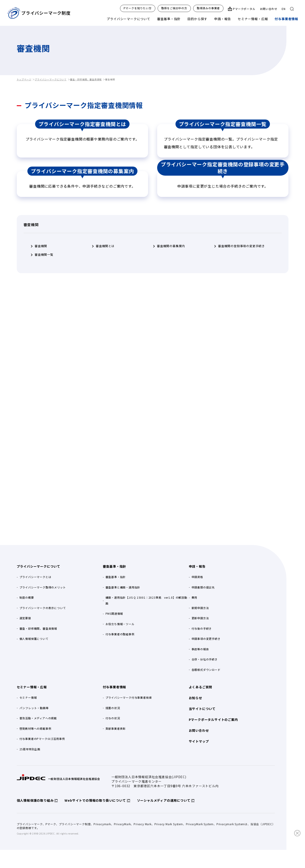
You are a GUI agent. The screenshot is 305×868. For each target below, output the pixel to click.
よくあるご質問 (201, 687)
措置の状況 (113, 708)
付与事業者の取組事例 (120, 634)
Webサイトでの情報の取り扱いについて (95, 800)
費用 (195, 597)
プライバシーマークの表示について (43, 608)
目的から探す (197, 19)
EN (284, 9)
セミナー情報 (28, 697)
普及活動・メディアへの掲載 (38, 718)
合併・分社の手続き (205, 659)
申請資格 (197, 577)
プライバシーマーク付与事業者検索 (129, 697)
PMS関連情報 (114, 613)
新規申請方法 (200, 608)
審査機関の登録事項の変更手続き (241, 246)
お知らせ (196, 698)
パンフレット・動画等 (34, 708)
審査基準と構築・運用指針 (123, 587)
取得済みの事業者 (208, 8)
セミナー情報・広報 (253, 19)
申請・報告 (223, 19)
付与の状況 (113, 718)
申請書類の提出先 (203, 587)
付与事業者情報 (286, 19)
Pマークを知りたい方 (138, 8)
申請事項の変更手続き (206, 639)
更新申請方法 (200, 618)
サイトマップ (199, 741)
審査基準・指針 (169, 19)
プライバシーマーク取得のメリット (43, 587)
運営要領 (25, 618)
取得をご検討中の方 (174, 8)
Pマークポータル (244, 9)
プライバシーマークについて (128, 19)
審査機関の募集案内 (171, 246)
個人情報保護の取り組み (35, 800)
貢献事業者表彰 (116, 728)
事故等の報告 (200, 649)
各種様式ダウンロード (206, 670)
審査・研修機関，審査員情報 (86, 79)
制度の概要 (27, 597)
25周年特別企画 (30, 749)
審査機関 (41, 246)
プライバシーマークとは (35, 577)
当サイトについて (202, 709)
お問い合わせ (269, 9)
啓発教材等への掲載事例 (35, 728)
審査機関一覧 (44, 255)
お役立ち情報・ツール (120, 624)
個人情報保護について (34, 639)
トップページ (24, 79)
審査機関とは (105, 246)
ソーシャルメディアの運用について (164, 800)
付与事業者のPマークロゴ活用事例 (42, 739)
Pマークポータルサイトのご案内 (213, 720)
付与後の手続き (202, 628)
